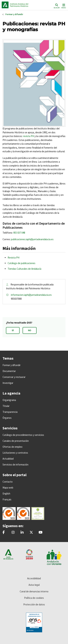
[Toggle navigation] (63, 6)
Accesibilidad (34, 578)
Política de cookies (34, 598)
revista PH (28, 136)
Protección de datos (34, 604)
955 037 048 (19, 233)
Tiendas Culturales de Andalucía (24, 269)
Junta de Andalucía (5, 5)
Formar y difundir (14, 14)
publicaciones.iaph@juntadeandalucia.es (32, 239)
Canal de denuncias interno (34, 591)
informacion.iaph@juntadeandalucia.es (31, 295)
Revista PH (14, 258)
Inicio (25, 5)
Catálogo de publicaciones (22, 263)
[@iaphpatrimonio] (31, 533)
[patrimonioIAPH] (4, 533)
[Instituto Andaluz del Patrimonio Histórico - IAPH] (22, 533)
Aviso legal (34, 585)
